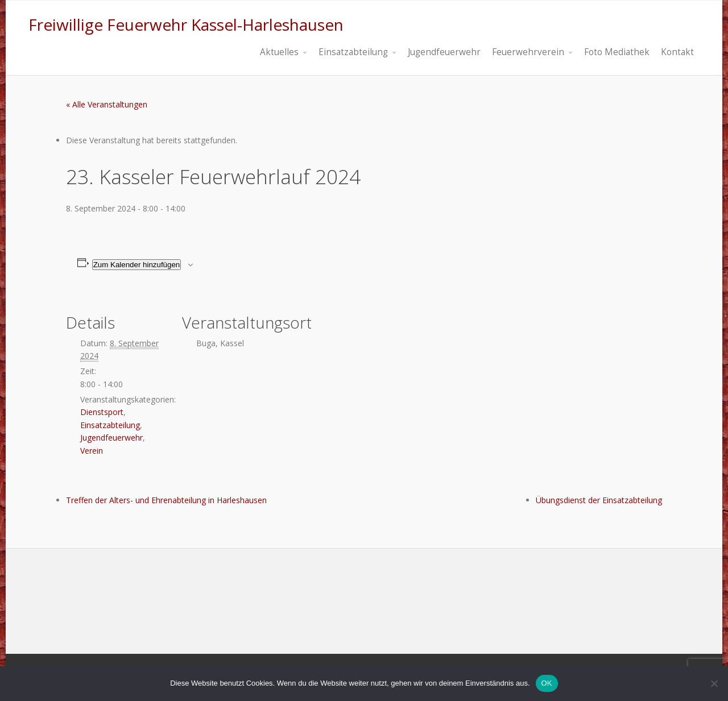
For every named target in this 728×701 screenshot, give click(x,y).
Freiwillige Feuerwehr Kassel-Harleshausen (186, 24)
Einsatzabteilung (110, 425)
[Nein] (714, 683)
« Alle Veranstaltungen (107, 104)
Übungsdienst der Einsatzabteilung (599, 500)
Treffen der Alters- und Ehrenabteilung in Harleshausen (166, 500)
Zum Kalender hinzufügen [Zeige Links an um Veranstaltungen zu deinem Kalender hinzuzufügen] (137, 265)
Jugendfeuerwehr (111, 437)
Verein (92, 451)
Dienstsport (102, 412)
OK (547, 683)
